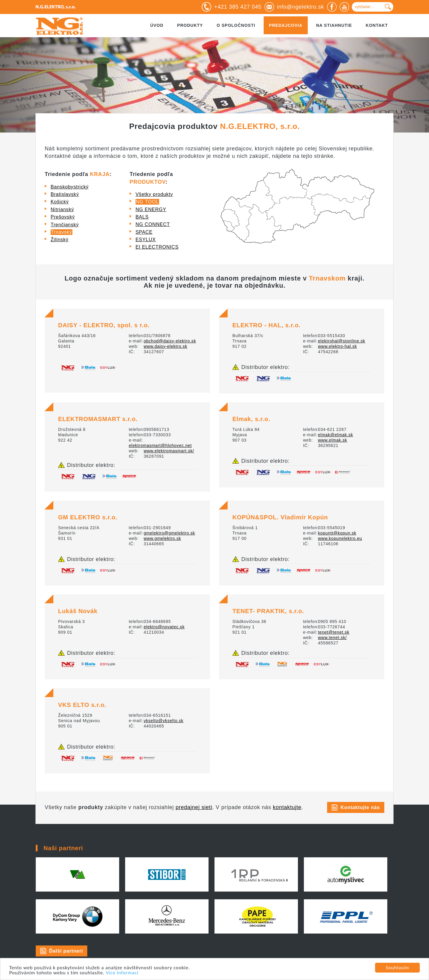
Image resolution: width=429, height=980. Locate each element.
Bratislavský (65, 194)
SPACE (144, 232)
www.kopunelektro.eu (340, 538)
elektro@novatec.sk (164, 627)
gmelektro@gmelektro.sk (169, 533)
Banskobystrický (70, 187)
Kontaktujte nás (360, 807)
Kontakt (377, 25)
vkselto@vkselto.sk (164, 721)
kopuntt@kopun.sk (337, 533)
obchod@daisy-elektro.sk (170, 341)
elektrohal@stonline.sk (342, 341)
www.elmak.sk (332, 440)
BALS (142, 217)
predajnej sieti (194, 807)
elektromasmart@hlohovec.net (160, 445)
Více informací (122, 973)
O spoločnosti (236, 25)
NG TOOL (147, 202)
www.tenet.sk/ (332, 638)
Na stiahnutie (334, 25)
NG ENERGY (151, 209)
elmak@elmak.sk (335, 435)
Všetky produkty (154, 194)
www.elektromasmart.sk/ (169, 451)
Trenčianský (65, 225)
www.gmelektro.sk (162, 538)
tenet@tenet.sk (334, 632)
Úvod (157, 25)
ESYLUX (146, 240)
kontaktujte (287, 807)
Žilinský (60, 240)
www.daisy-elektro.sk (165, 346)
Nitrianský (62, 209)
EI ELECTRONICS (157, 247)
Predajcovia (286, 25)
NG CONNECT (153, 224)
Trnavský (62, 232)
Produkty (190, 25)
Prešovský (63, 217)
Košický (60, 202)
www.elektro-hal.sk (337, 346)
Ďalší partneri (66, 951)
